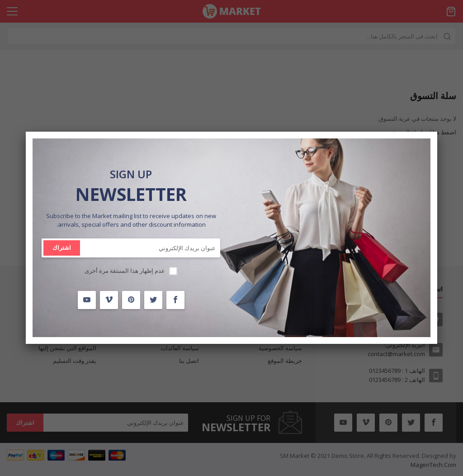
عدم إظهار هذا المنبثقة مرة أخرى (125, 271)
